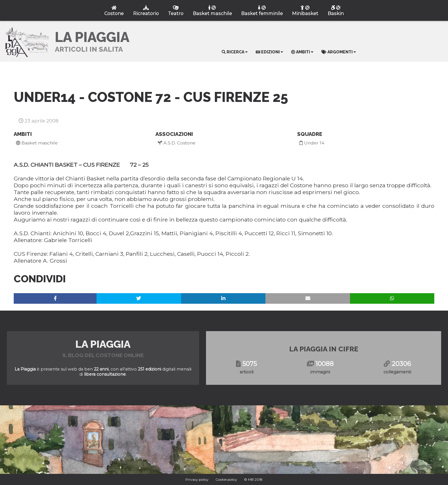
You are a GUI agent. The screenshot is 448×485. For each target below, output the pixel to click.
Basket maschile (37, 143)
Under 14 (312, 143)
